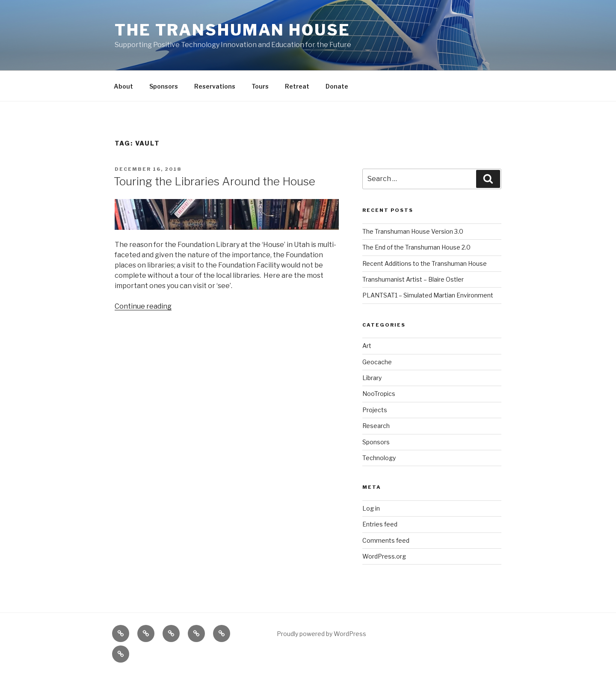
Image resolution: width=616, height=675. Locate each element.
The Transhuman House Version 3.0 (413, 231)
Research (376, 426)
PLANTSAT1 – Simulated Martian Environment (428, 295)
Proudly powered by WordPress (321, 634)
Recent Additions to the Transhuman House (425, 263)
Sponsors (164, 86)
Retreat (297, 86)
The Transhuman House (232, 30)
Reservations (215, 86)
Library (372, 378)
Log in (371, 508)
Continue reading (143, 306)
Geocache (377, 362)
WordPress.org (384, 556)
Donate (337, 86)
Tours (260, 86)
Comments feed (386, 540)
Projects (375, 410)
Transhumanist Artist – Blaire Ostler (413, 279)
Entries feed (380, 524)
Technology (379, 458)
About (123, 86)
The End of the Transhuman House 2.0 (416, 247)
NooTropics (379, 394)
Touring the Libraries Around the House (215, 181)
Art (367, 346)
